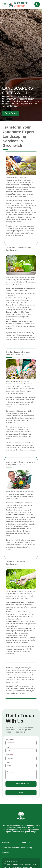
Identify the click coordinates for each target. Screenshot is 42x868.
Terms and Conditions (11, 848)
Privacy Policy (27, 848)
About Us (6, 842)
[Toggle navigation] (5, 4)
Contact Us (25, 842)
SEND (21, 792)
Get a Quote (11, 113)
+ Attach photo (21, 784)
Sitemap (6, 853)
